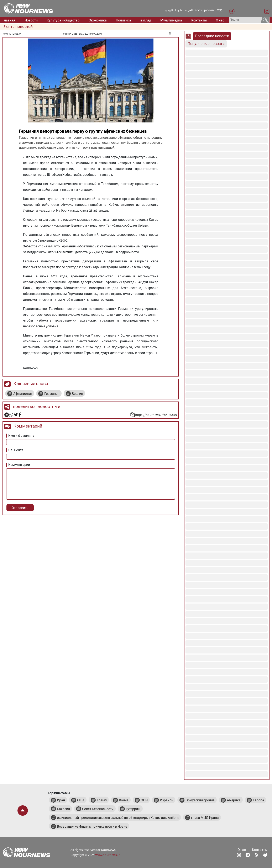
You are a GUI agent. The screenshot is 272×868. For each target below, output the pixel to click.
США (81, 800)
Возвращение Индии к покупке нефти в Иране (92, 826)
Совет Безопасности (98, 809)
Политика (123, 20)
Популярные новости (206, 44)
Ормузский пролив (200, 800)
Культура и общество (63, 20)
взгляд (146, 20)
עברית (198, 10)
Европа (258, 800)
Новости (31, 20)
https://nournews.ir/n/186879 (156, 415)
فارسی (169, 10)
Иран (61, 800)
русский (209, 10)
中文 (219, 10)
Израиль (167, 800)
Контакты (199, 20)
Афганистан (23, 394)
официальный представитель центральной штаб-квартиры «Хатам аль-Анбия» (118, 818)
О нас (220, 20)
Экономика (98, 20)
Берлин (77, 394)
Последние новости (212, 36)
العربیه (189, 10)
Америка (234, 800)
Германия (52, 394)
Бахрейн (63, 809)
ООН (144, 800)
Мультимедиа (171, 20)
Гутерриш (133, 809)
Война (124, 800)
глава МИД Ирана (205, 818)
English (179, 10)
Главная (9, 20)
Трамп (102, 800)
